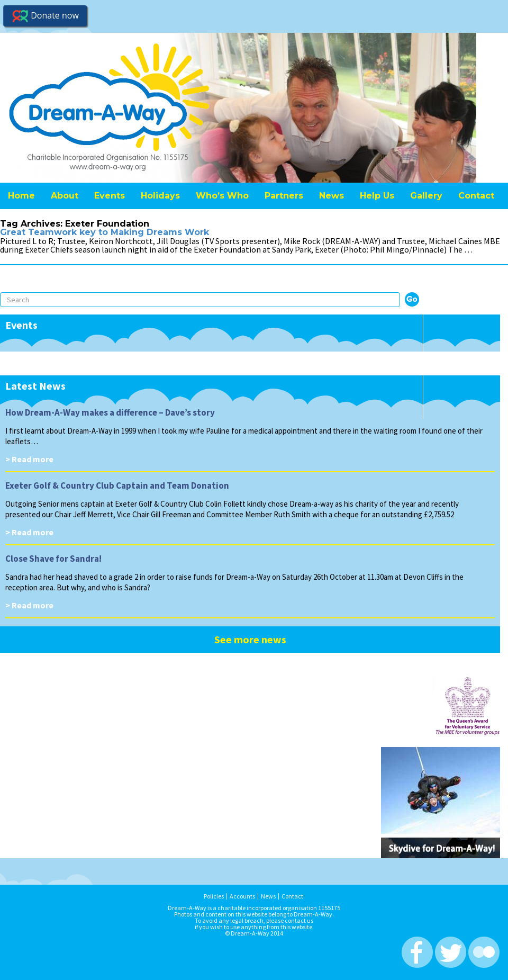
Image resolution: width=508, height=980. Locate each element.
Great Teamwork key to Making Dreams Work (105, 232)
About (65, 196)
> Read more (29, 459)
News (332, 196)
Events (110, 196)
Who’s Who (222, 196)
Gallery (426, 196)
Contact (476, 196)
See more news (250, 639)
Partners (284, 196)
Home (21, 196)
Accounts (242, 896)
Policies (214, 896)
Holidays (160, 196)
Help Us (377, 196)
